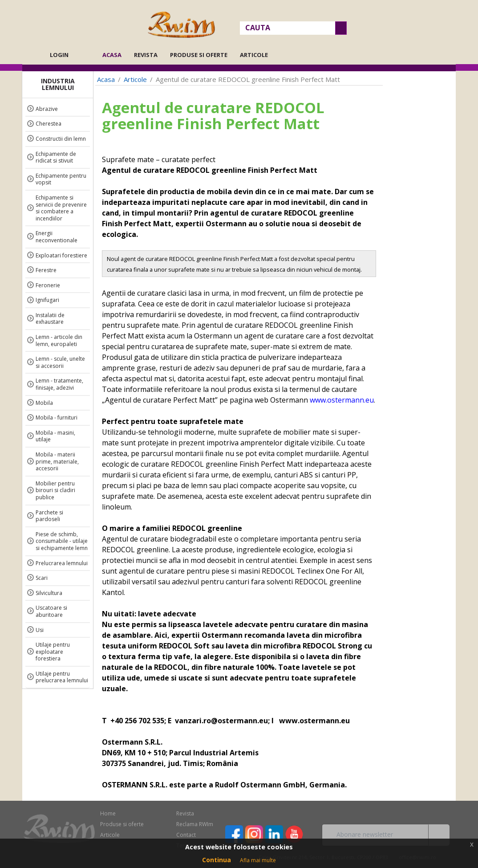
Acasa (115, 55)
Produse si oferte (199, 55)
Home (108, 813)
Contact (186, 835)
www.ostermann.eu (342, 400)
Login (59, 55)
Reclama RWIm (195, 824)
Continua (217, 860)
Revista (146, 55)
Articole (254, 55)
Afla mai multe (258, 860)
